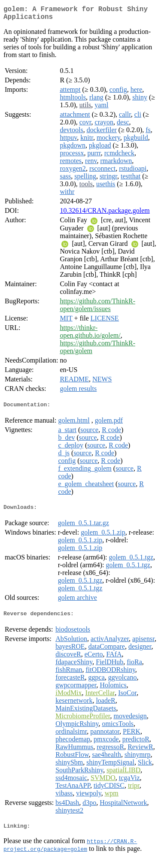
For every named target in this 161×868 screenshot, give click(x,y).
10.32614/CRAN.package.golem (105, 214)
